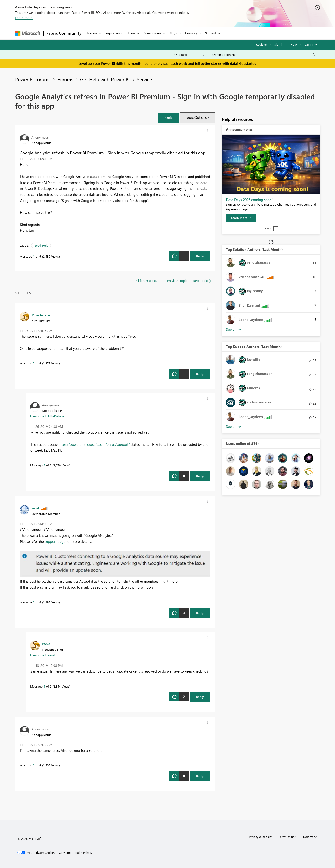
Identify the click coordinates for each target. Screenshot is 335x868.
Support (211, 33)
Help (294, 44)
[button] (168, 117)
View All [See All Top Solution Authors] (234, 329)
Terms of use (287, 837)
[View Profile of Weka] (46, 644)
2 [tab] (268, 228)
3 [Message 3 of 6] (34, 602)
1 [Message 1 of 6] (34, 256)
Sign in (279, 44)
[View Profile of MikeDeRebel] (41, 315)
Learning (191, 33)
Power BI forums (33, 79)
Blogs (173, 33)
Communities (152, 33)
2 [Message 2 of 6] (34, 765)
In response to (47, 416)
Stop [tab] (276, 229)
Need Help (41, 245)
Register (261, 44)
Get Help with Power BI (105, 79)
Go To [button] (309, 45)
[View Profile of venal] (35, 508)
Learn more (24, 18)
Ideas (132, 33)
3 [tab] (271, 228)
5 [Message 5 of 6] (34, 363)
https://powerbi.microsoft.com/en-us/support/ (94, 444)
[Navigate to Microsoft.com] (28, 33)
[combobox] (264, 55)
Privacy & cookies (261, 837)
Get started (248, 63)
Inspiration (112, 33)
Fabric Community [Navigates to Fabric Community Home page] (64, 33)
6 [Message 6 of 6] (44, 465)
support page (55, 541)
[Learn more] (241, 218)
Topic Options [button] (196, 117)
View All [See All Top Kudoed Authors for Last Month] (234, 427)
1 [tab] (265, 228)
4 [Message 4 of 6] (44, 686)
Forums (92, 33)
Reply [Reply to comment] (200, 374)
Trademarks (310, 837)
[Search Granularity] (189, 55)
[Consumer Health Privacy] (76, 853)
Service (144, 79)
